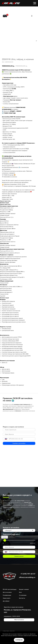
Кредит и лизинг (24, 589)
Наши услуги (7, 598)
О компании (23, 595)
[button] (6, 16)
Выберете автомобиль (11, 528)
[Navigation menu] (35, 3)
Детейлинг (6, 601)
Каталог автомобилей (9, 589)
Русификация (7, 595)
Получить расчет (19, 556)
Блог (20, 592)
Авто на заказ (7, 592)
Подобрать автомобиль (19, 443)
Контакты (22, 598)
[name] (19, 434)
